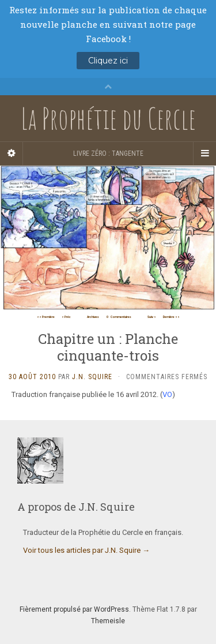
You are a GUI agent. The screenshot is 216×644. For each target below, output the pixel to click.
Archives (93, 317)
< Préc (66, 317)
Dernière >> (171, 317)
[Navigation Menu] (204, 153)
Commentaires (119, 317)
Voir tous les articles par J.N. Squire (86, 550)
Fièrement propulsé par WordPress (74, 609)
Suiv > (152, 317)
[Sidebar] (12, 153)
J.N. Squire (92, 377)
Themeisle (108, 621)
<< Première (46, 317)
